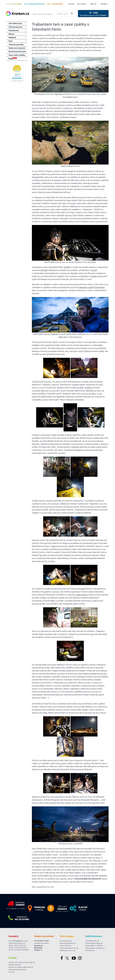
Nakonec (36, 797)
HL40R (74, 273)
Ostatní (13, 958)
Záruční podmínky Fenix (68, 948)
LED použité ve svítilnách (94, 948)
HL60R (67, 267)
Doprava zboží (14, 965)
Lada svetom (82, 595)
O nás (11, 972)
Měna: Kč (93, 4)
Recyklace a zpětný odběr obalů (20, 967)
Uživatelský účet (91, 941)
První (34, 342)
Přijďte (34, 4)
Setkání (35, 435)
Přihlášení (104, 4)
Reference (89, 950)
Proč (34, 760)
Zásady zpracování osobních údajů (21, 962)
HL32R (94, 270)
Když (34, 102)
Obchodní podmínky (67, 943)
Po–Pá (55, 4)
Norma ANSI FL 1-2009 (93, 946)
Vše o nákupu (81, 4)
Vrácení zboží (64, 946)
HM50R (44, 270)
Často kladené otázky (93, 943)
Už (33, 589)
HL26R (93, 276)
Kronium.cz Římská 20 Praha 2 (38, 948)
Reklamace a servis (66, 950)
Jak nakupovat (65, 941)
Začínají (36, 382)
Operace (36, 540)
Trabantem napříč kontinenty (91, 287)
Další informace (94, 936)
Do (33, 665)
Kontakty (71, 4)
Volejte (14, 4)
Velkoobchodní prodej (16, 970)
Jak (33, 631)
